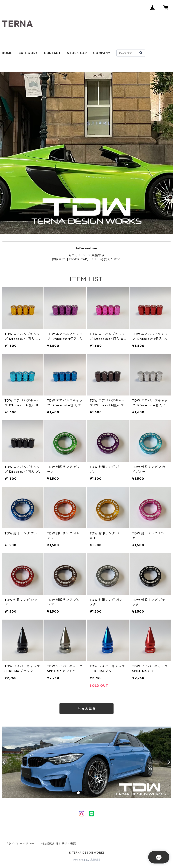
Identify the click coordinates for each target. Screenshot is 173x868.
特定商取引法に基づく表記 (59, 844)
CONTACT (52, 53)
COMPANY (102, 53)
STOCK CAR (77, 53)
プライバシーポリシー (20, 844)
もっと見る (86, 709)
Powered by (87, 860)
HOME (7, 53)
